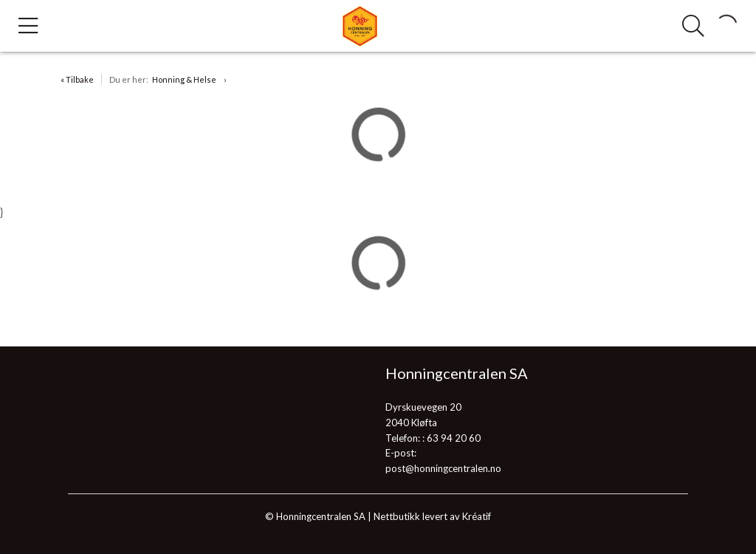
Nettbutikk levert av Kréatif (432, 516)
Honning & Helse (184, 79)
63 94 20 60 (454, 438)
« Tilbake (77, 79)
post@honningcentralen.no (443, 468)
